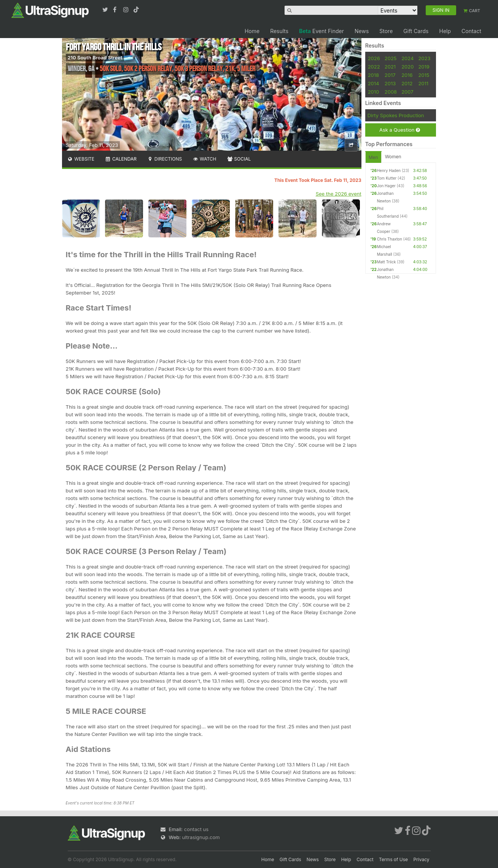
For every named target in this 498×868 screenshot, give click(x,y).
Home (252, 31)
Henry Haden (389, 170)
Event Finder (321, 31)
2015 (424, 75)
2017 (390, 75)
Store (386, 31)
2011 (423, 83)
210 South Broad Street (95, 57)
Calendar (121, 159)
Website (81, 159)
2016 (407, 75)
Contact (471, 31)
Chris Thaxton (390, 239)
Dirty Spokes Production (396, 115)
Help (445, 31)
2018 (373, 75)
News (362, 31)
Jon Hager (386, 186)
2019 (424, 67)
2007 (407, 92)
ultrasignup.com (201, 837)
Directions (165, 159)
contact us (196, 829)
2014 (374, 83)
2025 (391, 58)
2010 (374, 92)
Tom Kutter (387, 178)
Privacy (422, 859)
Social (239, 159)
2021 (390, 67)
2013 (390, 83)
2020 (407, 67)
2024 (407, 58)
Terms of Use (393, 859)
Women (393, 157)
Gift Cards (416, 31)
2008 (391, 92)
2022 (374, 67)
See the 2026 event (339, 194)
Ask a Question (400, 130)
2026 (374, 58)
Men (373, 157)
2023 (424, 58)
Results (279, 31)
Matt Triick (387, 262)
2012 (407, 83)
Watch (204, 159)
